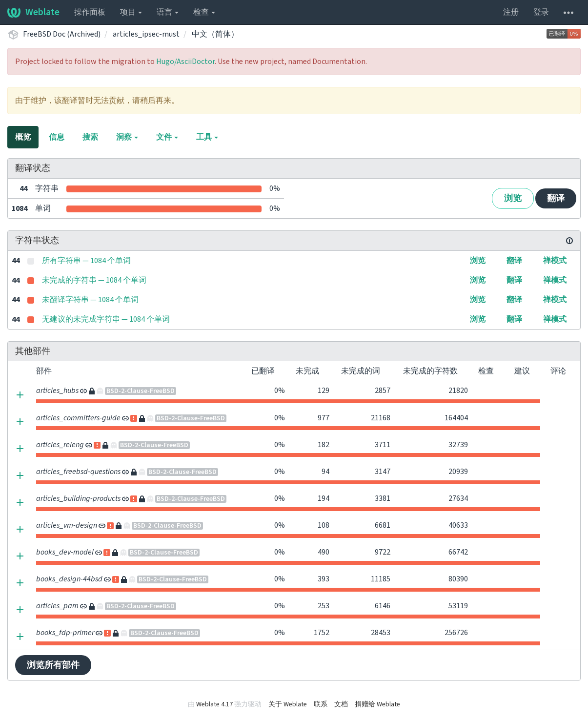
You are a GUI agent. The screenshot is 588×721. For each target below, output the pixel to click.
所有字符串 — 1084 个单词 (86, 261)
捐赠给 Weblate (377, 704)
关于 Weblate (288, 704)
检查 (204, 12)
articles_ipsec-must (146, 34)
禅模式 (555, 261)
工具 (207, 137)
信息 (57, 137)
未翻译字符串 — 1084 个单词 (90, 300)
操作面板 (90, 12)
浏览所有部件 (53, 665)
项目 (131, 12)
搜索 (90, 137)
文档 (341, 704)
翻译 (556, 198)
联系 (321, 704)
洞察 (127, 137)
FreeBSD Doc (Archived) (62, 34)
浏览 (513, 198)
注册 (511, 12)
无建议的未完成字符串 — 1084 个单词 (106, 319)
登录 (541, 12)
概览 (23, 137)
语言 (168, 12)
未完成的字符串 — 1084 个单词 (94, 280)
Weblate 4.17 (214, 704)
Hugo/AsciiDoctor (185, 62)
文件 (167, 137)
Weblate (33, 12)
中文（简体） (215, 34)
